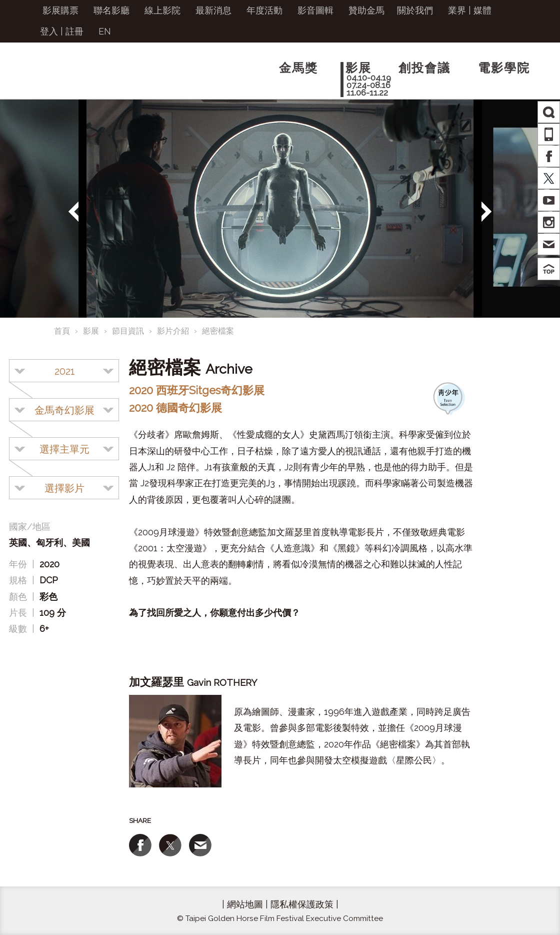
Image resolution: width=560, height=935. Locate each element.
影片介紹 (173, 331)
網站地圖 (245, 904)
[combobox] (64, 371)
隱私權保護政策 (302, 904)
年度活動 (264, 10)
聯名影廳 (111, 10)
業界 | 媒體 (470, 10)
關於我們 (415, 10)
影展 (91, 331)
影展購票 (60, 10)
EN (105, 31)
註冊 (74, 31)
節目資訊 (128, 331)
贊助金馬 (366, 10)
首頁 (62, 331)
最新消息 (213, 10)
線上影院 (162, 10)
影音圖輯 (315, 10)
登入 (49, 31)
